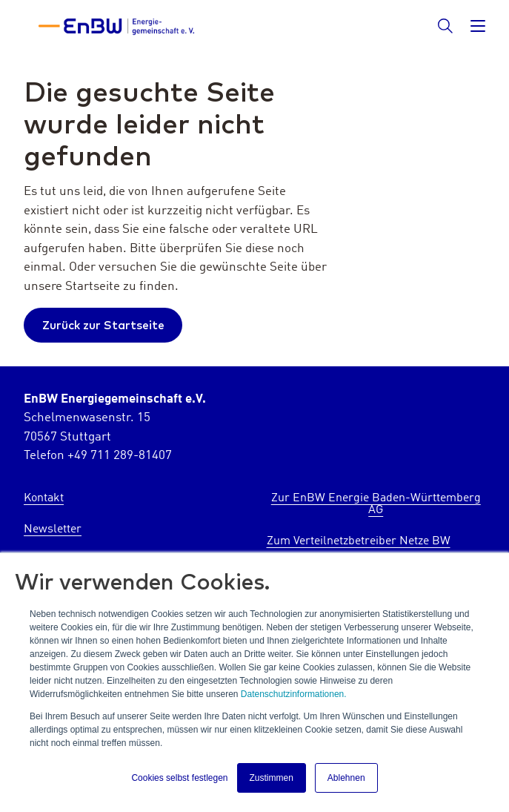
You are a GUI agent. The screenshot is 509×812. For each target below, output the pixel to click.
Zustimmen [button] (272, 778)
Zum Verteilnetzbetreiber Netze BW (359, 541)
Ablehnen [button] (346, 778)
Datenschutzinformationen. (294, 694)
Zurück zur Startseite (103, 325)
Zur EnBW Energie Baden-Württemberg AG (376, 504)
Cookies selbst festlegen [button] (179, 778)
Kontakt (44, 498)
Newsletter (53, 529)
